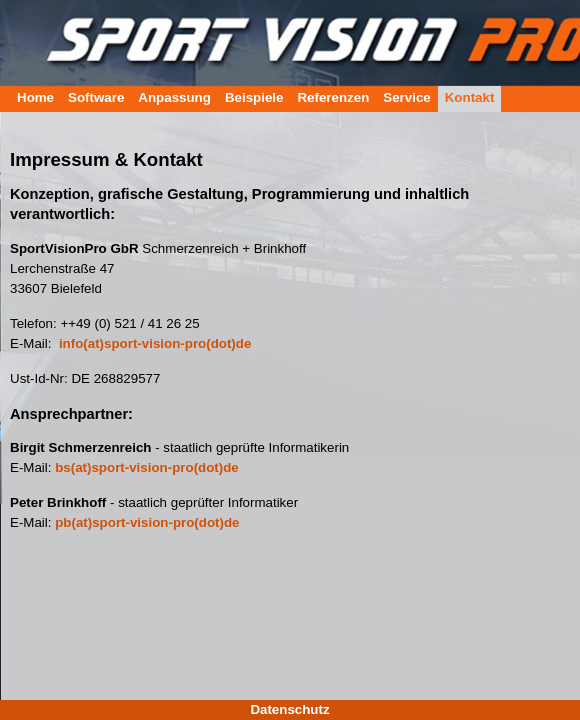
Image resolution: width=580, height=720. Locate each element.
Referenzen (333, 97)
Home (35, 97)
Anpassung (174, 97)
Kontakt (470, 97)
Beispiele (254, 97)
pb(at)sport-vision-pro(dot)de (147, 522)
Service (406, 97)
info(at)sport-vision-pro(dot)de (155, 343)
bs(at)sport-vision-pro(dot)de (147, 467)
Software (96, 97)
